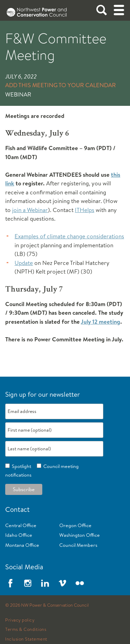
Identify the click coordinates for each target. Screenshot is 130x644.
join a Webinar (30, 210)
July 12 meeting (101, 321)
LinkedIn (45, 583)
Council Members (78, 545)
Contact (18, 509)
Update (24, 263)
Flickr (80, 583)
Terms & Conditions (26, 629)
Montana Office (22, 545)
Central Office (21, 525)
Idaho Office (19, 535)
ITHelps (85, 210)
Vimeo (62, 583)
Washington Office (80, 535)
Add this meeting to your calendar (60, 85)
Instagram (28, 583)
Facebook (10, 583)
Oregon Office (75, 525)
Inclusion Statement (26, 639)
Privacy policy (20, 620)
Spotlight (20, 466)
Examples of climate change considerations (69, 236)
